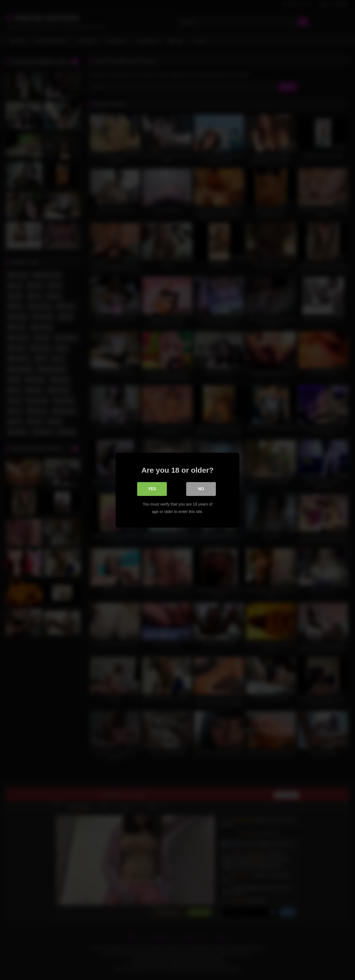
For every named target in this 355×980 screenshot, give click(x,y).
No (201, 489)
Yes (152, 489)
